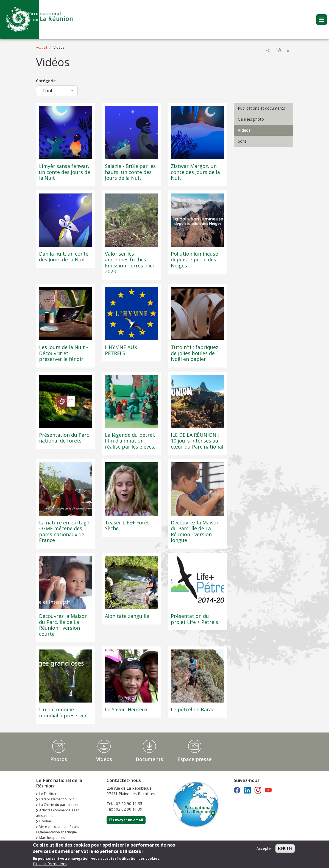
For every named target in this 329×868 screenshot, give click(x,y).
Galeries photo (251, 119)
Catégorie (46, 81)
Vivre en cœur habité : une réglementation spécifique (58, 829)
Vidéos (244, 130)
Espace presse (195, 759)
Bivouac (45, 821)
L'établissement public (57, 799)
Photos (59, 759)
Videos (104, 759)
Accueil (41, 47)
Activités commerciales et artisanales (57, 813)
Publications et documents (261, 108)
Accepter (264, 850)
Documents (149, 759)
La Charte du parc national (60, 805)
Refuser (285, 850)
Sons (242, 141)
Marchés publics (52, 838)
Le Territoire (49, 794)
